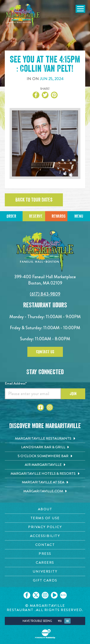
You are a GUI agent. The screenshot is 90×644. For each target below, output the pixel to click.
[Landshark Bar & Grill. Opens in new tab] (45, 447)
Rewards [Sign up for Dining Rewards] (59, 216)
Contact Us (45, 352)
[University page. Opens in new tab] (45, 571)
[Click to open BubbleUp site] (45, 634)
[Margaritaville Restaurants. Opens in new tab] (45, 439)
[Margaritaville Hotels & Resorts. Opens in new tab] (45, 474)
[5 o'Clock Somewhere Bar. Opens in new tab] (45, 456)
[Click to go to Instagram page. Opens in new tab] (50, 407)
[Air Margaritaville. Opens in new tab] (45, 465)
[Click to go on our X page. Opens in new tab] (36, 595)
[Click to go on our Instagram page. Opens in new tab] (45, 595)
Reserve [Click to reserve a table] (36, 216)
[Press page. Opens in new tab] (45, 554)
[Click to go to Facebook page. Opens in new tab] (41, 407)
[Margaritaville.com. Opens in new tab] (45, 491)
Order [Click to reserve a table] (11, 216)
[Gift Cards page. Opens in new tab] (45, 580)
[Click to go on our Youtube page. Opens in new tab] (54, 595)
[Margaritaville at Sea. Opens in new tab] (45, 482)
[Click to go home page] (23, 16)
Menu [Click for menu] (79, 216)
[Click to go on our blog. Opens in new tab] (63, 595)
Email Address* (16, 383)
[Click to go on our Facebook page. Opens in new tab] (27, 595)
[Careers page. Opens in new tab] (45, 563)
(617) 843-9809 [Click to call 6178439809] (45, 294)
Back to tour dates (34, 200)
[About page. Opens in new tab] (45, 509)
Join (73, 394)
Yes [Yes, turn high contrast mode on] (60, 621)
